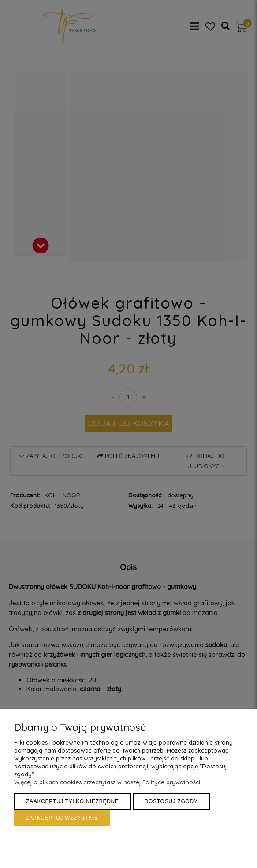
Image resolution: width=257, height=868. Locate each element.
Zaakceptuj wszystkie (62, 818)
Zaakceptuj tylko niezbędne (73, 801)
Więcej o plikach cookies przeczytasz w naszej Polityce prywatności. (108, 782)
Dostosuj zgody (171, 801)
